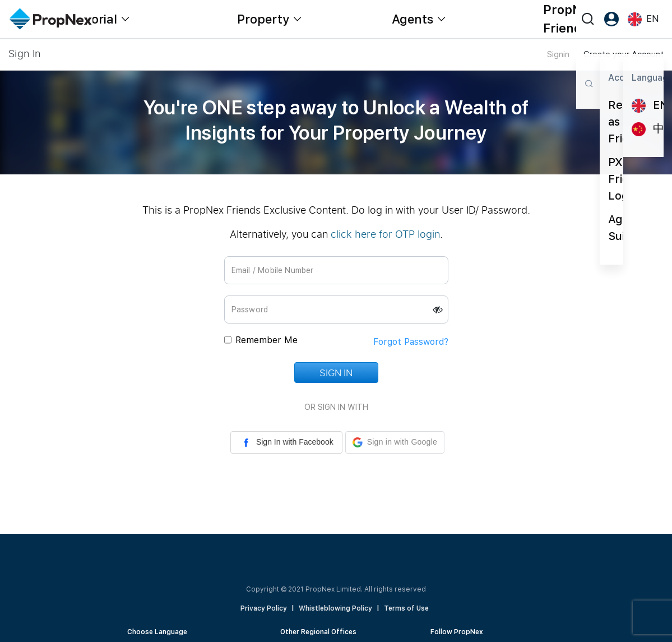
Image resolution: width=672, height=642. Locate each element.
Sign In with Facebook (286, 442)
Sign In (336, 373)
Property (263, 19)
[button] (395, 442)
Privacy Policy (264, 608)
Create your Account (624, 54)
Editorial (92, 19)
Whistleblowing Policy (335, 608)
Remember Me (267, 340)
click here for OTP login (385, 234)
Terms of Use (406, 608)
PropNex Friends (569, 19)
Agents (413, 19)
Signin (558, 54)
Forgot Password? (411, 342)
